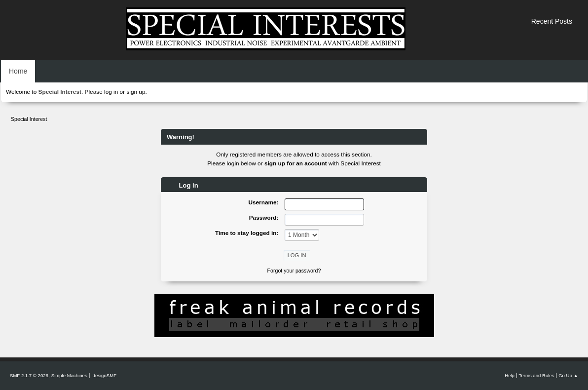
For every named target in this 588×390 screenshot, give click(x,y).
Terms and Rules (537, 375)
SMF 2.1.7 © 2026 (29, 375)
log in (111, 92)
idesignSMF (104, 375)
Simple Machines (69, 375)
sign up (136, 92)
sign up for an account (296, 163)
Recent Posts (552, 21)
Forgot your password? (294, 271)
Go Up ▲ (568, 375)
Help (510, 375)
